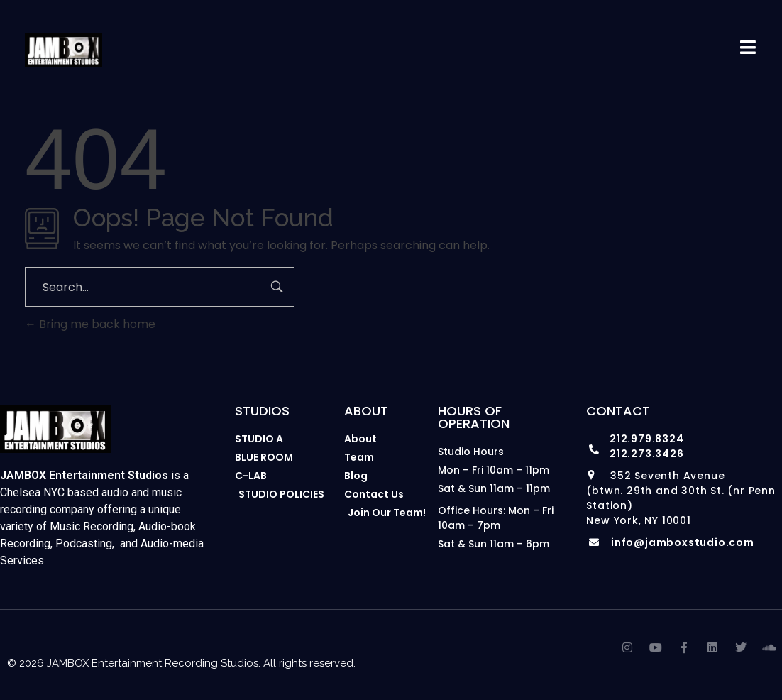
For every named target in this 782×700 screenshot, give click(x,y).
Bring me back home (90, 324)
